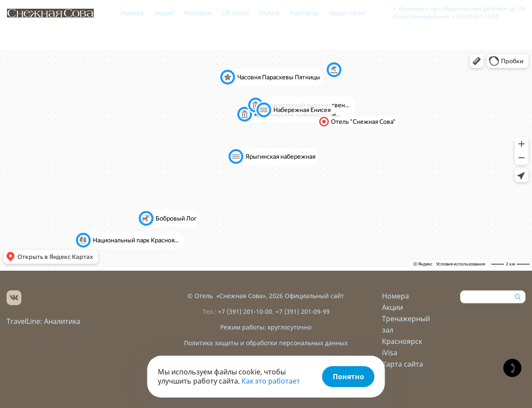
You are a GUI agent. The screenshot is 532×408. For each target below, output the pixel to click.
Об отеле (235, 13)
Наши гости (347, 13)
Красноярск (402, 341)
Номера (132, 13)
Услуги (269, 13)
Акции (164, 13)
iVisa (390, 353)
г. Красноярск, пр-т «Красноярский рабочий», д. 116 (460, 8)
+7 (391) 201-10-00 (245, 311)
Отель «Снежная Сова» (230, 296)
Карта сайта (402, 364)
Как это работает (271, 381)
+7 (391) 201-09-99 (303, 311)
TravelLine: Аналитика (43, 321)
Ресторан (198, 13)
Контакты (304, 13)
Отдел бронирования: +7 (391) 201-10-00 (446, 16)
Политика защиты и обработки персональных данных (266, 343)
